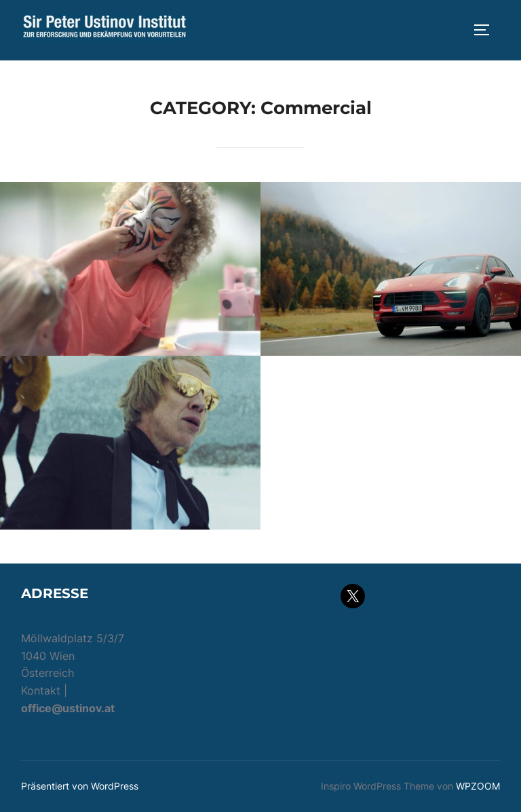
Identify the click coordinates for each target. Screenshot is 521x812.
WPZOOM (478, 786)
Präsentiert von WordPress (80, 786)
